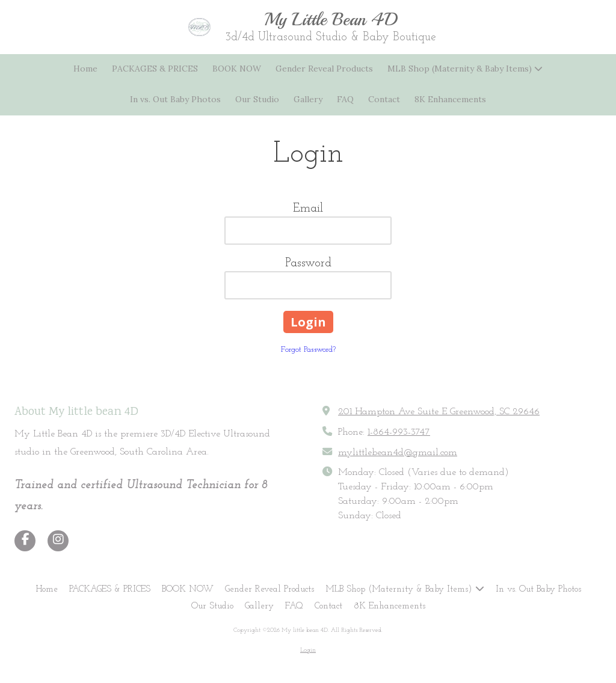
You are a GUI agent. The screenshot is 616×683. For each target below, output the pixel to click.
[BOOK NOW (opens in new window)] (237, 69)
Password (308, 263)
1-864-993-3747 (399, 432)
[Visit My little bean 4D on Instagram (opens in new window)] (58, 541)
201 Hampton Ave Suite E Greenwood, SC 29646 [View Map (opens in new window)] (439, 412)
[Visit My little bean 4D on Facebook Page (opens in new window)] (25, 541)
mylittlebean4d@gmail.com (398, 453)
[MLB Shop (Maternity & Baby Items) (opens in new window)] (465, 69)
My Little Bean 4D (331, 20)
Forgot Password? (308, 350)
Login (308, 650)
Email (308, 209)
